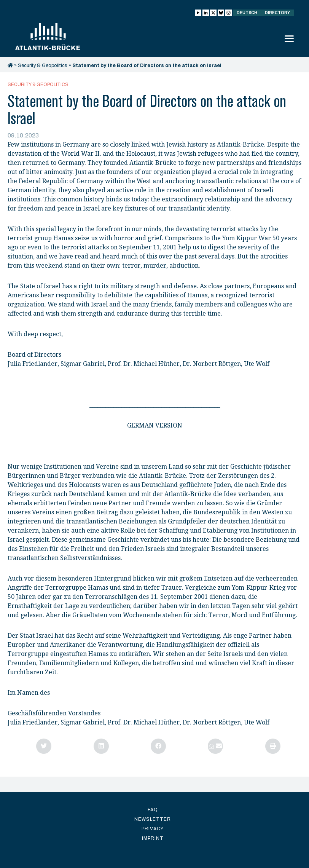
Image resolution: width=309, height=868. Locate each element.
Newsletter (153, 819)
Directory (277, 13)
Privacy (153, 829)
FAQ (153, 810)
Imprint (153, 838)
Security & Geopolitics (43, 65)
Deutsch (247, 13)
